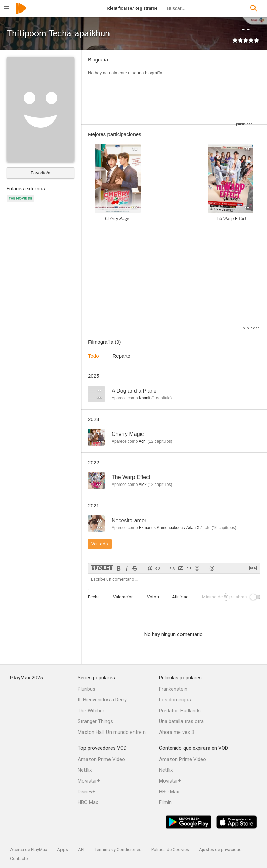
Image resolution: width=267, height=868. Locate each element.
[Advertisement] (213, 87)
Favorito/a (41, 173)
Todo (93, 356)
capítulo (162, 398)
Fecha (94, 597)
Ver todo (100, 544)
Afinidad (180, 597)
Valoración (123, 597)
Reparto (122, 356)
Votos (153, 597)
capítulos (160, 441)
